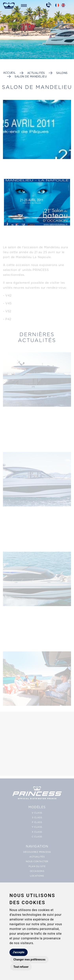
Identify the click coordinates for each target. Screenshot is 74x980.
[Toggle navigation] (24, 5)
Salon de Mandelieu (31, 77)
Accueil (9, 73)
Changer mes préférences (29, 960)
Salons (62, 73)
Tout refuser (21, 967)
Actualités (36, 73)
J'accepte (19, 952)
